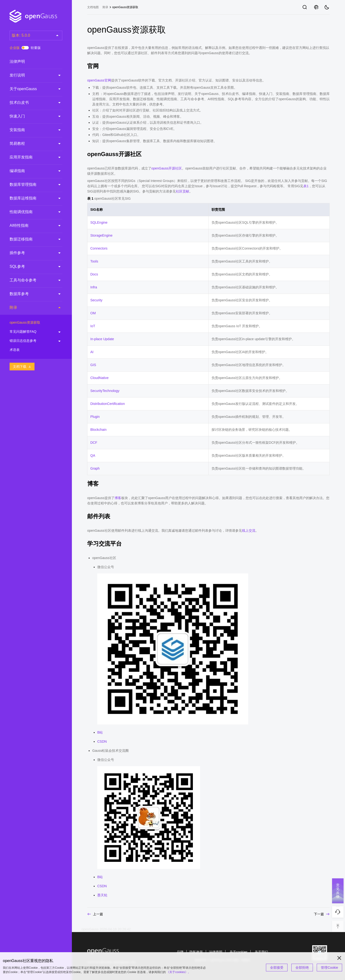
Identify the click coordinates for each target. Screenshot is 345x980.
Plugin (95, 417)
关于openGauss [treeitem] (31, 89)
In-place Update (102, 339)
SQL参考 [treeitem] (31, 267)
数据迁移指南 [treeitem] (31, 239)
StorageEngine (101, 235)
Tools (94, 261)
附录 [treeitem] (31, 308)
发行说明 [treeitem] (31, 75)
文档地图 (93, 7)
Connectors (99, 248)
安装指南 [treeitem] (31, 130)
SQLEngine (99, 222)
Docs (94, 274)
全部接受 (277, 968)
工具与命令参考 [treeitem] (31, 280)
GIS (93, 365)
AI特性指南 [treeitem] (31, 226)
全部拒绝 (302, 968)
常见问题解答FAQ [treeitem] (31, 332)
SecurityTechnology (105, 391)
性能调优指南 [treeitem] (31, 212)
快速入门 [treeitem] (31, 116)
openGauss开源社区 (167, 168)
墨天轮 (102, 895)
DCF (94, 443)
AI (92, 352)
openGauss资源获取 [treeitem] (31, 323)
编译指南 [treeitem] (31, 171)
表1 (306, 186)
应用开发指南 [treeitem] (31, 157)
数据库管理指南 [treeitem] (31, 185)
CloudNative (99, 378)
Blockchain (98, 430)
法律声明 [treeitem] (31, 62)
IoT (93, 326)
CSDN (102, 741)
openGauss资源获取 (125, 7)
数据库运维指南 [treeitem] (31, 198)
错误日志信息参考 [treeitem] (31, 341)
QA (93, 455)
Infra (94, 287)
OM (93, 313)
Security (96, 300)
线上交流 (249, 531)
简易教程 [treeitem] (31, 144)
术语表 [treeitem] (31, 350)
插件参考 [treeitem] (31, 253)
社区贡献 (183, 191)
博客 (118, 498)
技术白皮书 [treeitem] (31, 103)
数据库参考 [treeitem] (31, 294)
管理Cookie (329, 968)
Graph (95, 468)
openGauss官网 (99, 80)
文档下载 (22, 367)
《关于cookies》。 (179, 972)
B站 (100, 732)
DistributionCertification (108, 404)
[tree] (36, 207)
